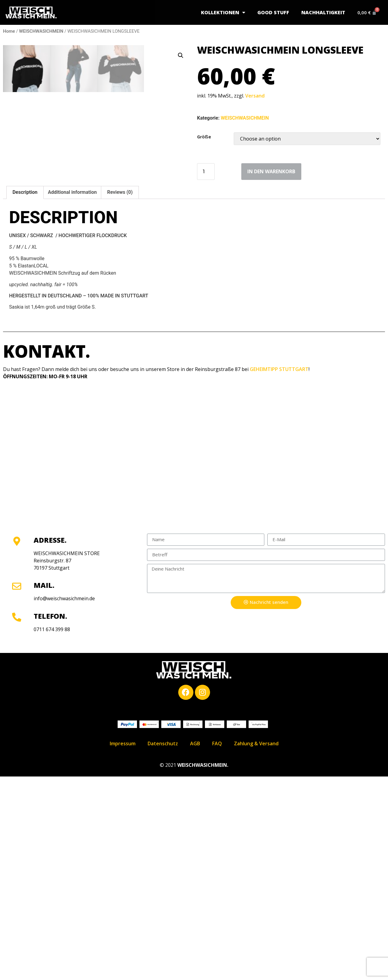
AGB (195, 947)
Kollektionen (220, 12)
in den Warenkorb (271, 171)
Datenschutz (163, 947)
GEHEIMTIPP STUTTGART (279, 573)
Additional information (72, 396)
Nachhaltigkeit (321, 12)
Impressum (123, 947)
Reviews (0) (120, 396)
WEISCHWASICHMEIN (41, 31)
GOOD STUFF (271, 12)
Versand (255, 96)
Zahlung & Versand (256, 947)
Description (25, 396)
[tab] (25, 396)
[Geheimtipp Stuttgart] (194, 658)
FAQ (217, 947)
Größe (204, 137)
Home (9, 31)
